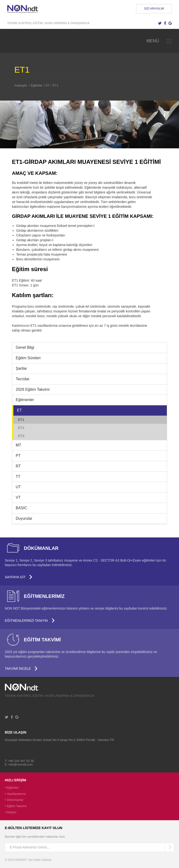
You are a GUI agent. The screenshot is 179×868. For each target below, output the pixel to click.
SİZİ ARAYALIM (154, 9)
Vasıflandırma (16, 794)
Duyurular (24, 518)
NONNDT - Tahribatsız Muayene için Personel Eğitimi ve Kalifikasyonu (23, 9)
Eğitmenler (25, 400)
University (25, 687)
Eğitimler (37, 86)
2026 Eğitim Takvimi (33, 389)
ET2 (21, 428)
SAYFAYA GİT (19, 577)
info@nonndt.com (21, 764)
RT (18, 466)
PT (18, 456)
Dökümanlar (15, 800)
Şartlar (21, 368)
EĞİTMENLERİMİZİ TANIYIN (30, 621)
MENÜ (159, 41)
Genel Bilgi (25, 347)
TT (18, 477)
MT (18, 445)
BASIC (21, 508)
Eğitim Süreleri (28, 358)
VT (18, 497)
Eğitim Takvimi (17, 806)
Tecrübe (23, 379)
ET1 (56, 86)
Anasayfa (21, 86)
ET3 (21, 436)
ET (48, 86)
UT (18, 487)
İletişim (11, 812)
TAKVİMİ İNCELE (21, 669)
